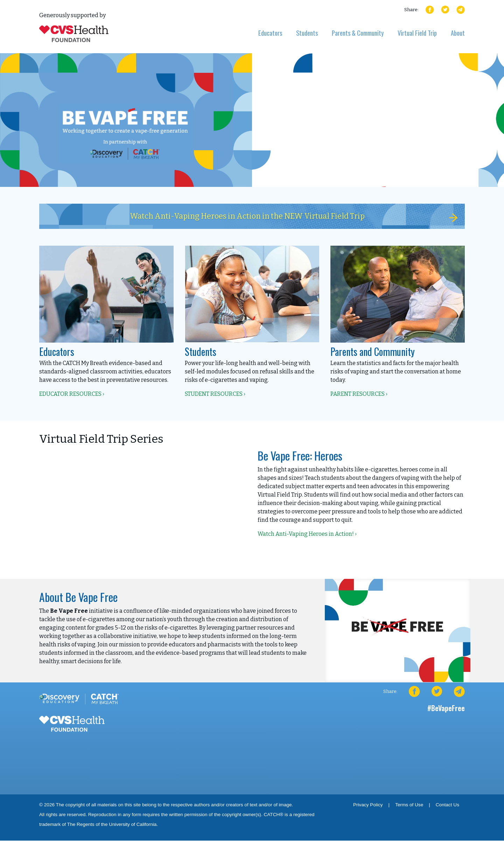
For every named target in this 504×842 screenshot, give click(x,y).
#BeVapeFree (446, 709)
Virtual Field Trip (417, 33)
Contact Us (447, 806)
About (458, 33)
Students (307, 33)
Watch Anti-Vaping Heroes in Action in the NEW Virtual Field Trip (286, 217)
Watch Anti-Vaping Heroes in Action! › (307, 535)
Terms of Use (409, 806)
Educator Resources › (72, 395)
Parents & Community (358, 33)
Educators (270, 33)
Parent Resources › (359, 395)
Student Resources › (215, 395)
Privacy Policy (368, 806)
